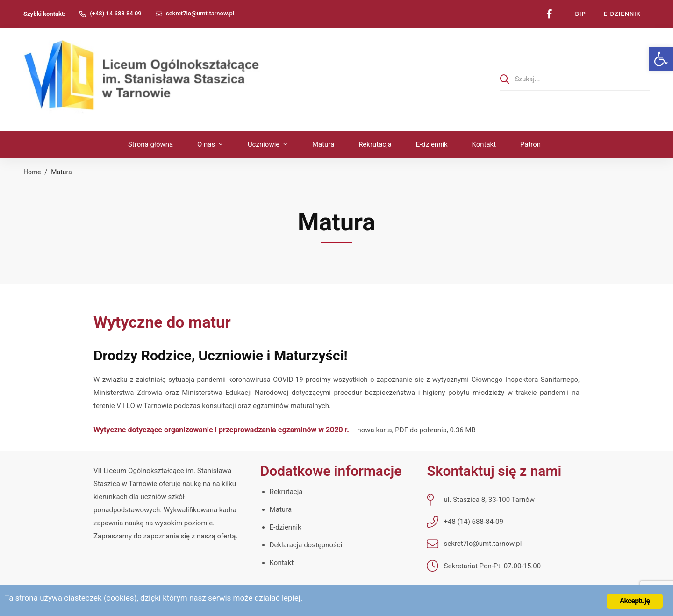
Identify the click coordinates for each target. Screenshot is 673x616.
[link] (661, 59)
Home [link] (32, 172)
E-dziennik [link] (286, 527)
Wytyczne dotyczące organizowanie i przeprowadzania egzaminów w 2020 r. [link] (222, 430)
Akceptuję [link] (635, 601)
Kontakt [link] (282, 563)
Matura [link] (281, 509)
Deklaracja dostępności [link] (306, 545)
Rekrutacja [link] (286, 492)
